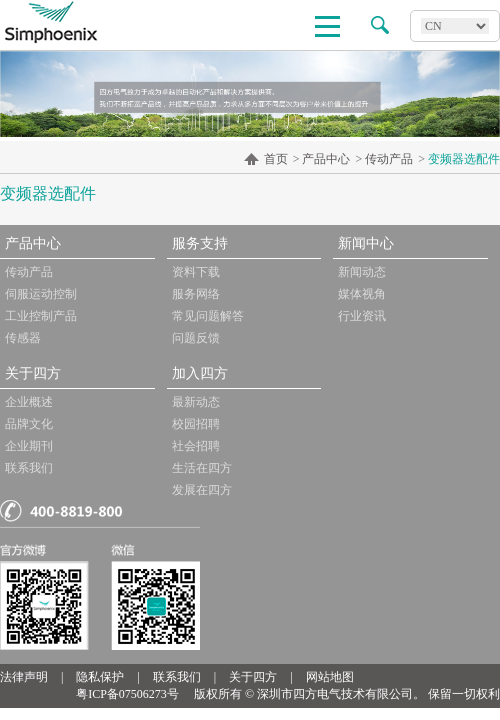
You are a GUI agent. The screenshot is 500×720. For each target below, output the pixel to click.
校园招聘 (196, 424)
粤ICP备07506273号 (127, 694)
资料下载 (196, 272)
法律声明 (24, 677)
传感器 (23, 338)
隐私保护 (100, 677)
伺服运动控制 (41, 294)
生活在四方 (202, 468)
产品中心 (326, 159)
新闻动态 (362, 272)
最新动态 (196, 402)
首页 (276, 159)
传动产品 (389, 159)
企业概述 (29, 402)
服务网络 (196, 294)
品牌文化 (29, 424)
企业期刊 (29, 446)
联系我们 (29, 468)
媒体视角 (362, 294)
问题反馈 (196, 338)
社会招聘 (196, 446)
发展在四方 (202, 490)
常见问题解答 (208, 316)
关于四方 (253, 677)
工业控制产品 (41, 316)
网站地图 (330, 677)
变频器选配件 (464, 159)
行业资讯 (362, 316)
